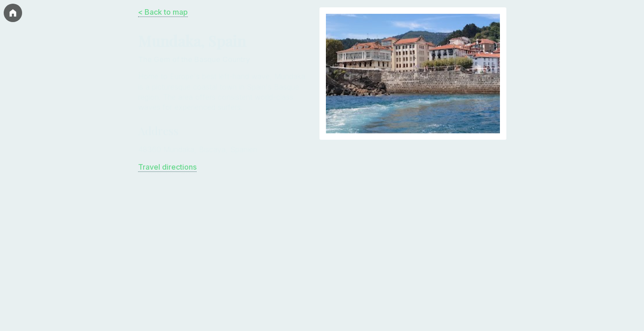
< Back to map (163, 12)
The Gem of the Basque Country (194, 59)
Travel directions (167, 167)
